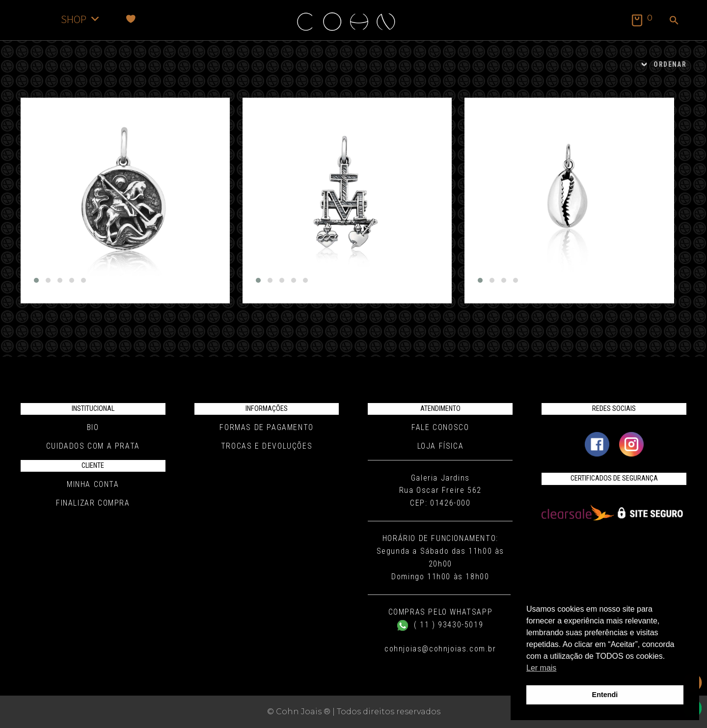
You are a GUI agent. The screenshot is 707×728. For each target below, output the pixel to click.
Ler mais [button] (541, 668)
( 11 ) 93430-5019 (440, 625)
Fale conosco (440, 427)
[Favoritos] (131, 19)
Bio (93, 427)
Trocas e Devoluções (267, 446)
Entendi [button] (605, 695)
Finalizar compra (93, 503)
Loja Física (441, 446)
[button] (674, 21)
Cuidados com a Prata (93, 446)
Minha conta (93, 484)
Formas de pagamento (266, 427)
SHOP (81, 19)
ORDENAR (670, 64)
